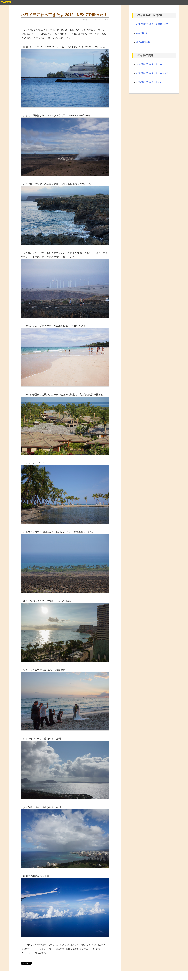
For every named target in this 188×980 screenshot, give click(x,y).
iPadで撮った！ (143, 33)
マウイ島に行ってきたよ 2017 (149, 64)
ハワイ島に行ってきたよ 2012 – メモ (152, 24)
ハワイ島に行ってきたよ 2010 (149, 82)
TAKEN (6, 2)
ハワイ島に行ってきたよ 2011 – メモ (152, 73)
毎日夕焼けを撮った (145, 42)
